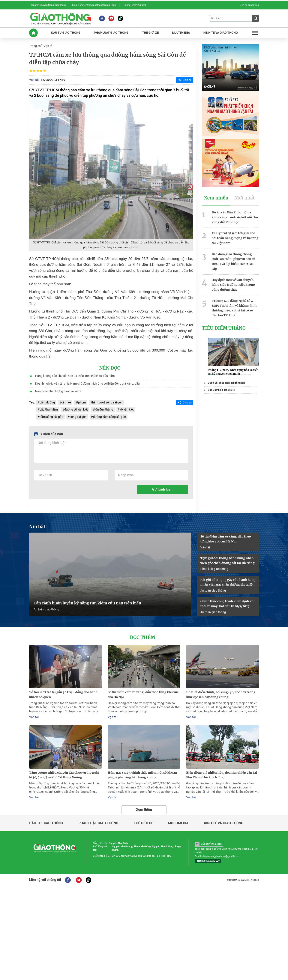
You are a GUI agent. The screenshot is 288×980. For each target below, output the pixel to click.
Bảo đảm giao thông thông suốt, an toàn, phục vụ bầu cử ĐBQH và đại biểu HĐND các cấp (233, 261)
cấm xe (66, 402)
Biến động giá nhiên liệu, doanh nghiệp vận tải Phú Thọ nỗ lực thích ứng (222, 775)
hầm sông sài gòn (51, 417)
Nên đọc (110, 368)
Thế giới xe (143, 823)
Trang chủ (36, 46)
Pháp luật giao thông (214, 569)
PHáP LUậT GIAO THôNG (111, 33)
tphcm (81, 402)
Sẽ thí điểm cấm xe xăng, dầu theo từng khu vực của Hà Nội (226, 539)
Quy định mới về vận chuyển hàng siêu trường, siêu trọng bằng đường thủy (233, 285)
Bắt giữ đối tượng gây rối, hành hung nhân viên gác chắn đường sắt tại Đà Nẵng (228, 583)
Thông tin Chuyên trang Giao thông (48, 5)
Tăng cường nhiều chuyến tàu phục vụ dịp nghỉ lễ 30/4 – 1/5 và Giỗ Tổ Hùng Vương (64, 775)
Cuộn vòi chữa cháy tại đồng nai (226, 383)
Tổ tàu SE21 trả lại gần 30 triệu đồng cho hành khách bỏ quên (63, 695)
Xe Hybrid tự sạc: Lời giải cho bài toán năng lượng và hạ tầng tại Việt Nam (235, 238)
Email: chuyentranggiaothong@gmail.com (94, 5)
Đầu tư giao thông (46, 823)
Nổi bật (37, 527)
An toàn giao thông (46, 609)
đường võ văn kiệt (76, 409)
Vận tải (48, 46)
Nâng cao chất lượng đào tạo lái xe (58, 391)
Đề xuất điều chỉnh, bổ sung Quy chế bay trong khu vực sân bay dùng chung (221, 695)
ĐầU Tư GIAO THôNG (66, 33)
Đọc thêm (142, 637)
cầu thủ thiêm (49, 409)
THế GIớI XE (150, 33)
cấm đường (47, 402)
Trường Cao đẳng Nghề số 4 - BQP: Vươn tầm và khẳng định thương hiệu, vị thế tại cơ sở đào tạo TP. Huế (234, 308)
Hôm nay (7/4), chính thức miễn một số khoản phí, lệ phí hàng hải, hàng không (142, 775)
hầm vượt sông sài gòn (107, 402)
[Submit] (255, 18)
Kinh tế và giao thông (224, 823)
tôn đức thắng (104, 409)
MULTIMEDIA (181, 33)
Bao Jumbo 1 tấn (218, 390)
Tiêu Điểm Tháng (224, 328)
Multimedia (178, 823)
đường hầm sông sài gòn (109, 417)
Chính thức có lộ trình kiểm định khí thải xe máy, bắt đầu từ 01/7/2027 (227, 604)
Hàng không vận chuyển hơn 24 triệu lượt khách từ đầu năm (75, 376)
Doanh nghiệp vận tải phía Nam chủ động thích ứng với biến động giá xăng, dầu (87, 384)
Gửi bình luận (162, 489)
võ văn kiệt (127, 409)
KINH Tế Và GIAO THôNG (221, 33)
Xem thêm (144, 810)
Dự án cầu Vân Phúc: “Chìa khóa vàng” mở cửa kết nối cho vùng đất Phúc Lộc (235, 217)
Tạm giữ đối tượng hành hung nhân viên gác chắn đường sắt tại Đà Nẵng (227, 561)
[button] (211, 374)
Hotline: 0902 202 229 (134, 5)
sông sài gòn (78, 417)
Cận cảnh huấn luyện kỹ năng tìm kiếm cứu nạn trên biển (87, 603)
